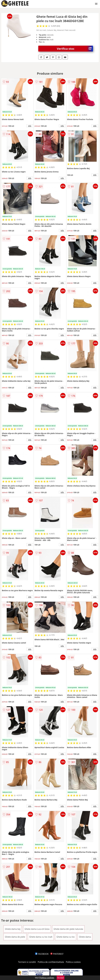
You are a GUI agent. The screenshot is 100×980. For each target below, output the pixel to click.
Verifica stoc (75, 49)
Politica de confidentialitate (51, 962)
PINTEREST (57, 954)
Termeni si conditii (27, 962)
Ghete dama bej (13, 929)
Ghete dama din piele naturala (68, 929)
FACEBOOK (42, 954)
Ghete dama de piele (15, 937)
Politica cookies (73, 962)
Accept (61, 978)
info (30, 126)
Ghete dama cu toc (66, 937)
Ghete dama (85, 937)
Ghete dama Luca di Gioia (37, 929)
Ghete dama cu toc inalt (41, 937)
